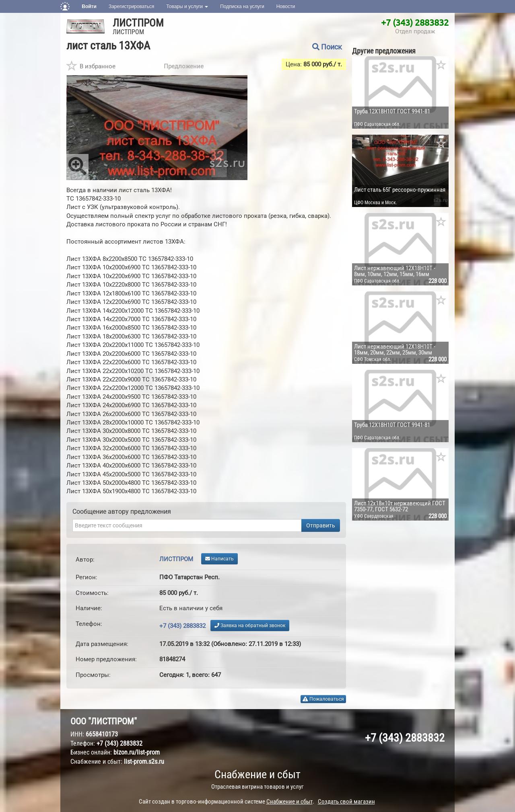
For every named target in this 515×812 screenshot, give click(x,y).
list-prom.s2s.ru (144, 762)
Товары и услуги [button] (187, 6)
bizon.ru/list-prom (137, 752)
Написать (219, 559)
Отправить (321, 525)
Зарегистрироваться (131, 6)
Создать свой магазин (346, 802)
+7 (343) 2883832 (415, 22)
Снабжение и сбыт (257, 774)
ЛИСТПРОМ (138, 23)
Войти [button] (89, 6)
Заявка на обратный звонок (250, 625)
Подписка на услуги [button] (242, 6)
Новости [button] (286, 6)
